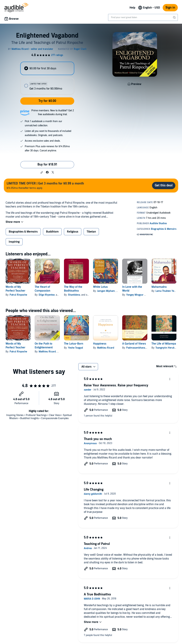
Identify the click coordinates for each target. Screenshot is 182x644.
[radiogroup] (47, 78)
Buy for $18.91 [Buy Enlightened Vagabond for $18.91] (47, 165)
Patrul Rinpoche (18, 295)
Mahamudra (159, 287)
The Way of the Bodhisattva (73, 289)
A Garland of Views (134, 344)
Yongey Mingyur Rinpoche (140, 295)
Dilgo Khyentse (47, 295)
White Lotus (100, 287)
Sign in (170, 8)
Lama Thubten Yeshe (167, 291)
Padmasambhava (136, 348)
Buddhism (52, 232)
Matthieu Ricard (47, 352)
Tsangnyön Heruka (166, 348)
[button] (42, 172)
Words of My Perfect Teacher (15, 289)
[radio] (47, 68)
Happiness (100, 344)
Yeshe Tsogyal (75, 348)
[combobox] (143, 17)
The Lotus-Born (74, 344)
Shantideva (74, 295)
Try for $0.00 (47, 101)
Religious (73, 232)
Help (132, 8)
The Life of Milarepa (164, 344)
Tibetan (91, 232)
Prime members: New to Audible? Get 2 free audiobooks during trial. (53, 112)
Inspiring (14, 242)
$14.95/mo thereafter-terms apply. (45, 185)
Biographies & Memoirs (23, 232)
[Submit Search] (175, 17)
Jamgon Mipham (106, 291)
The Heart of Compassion (42, 289)
